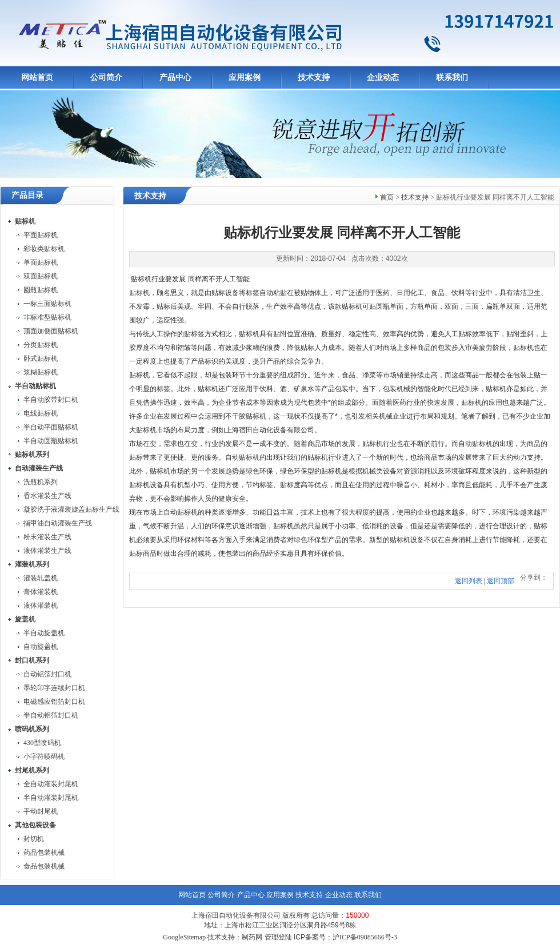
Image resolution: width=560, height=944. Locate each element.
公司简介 (106, 77)
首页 (387, 197)
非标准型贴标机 (47, 317)
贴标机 (139, 293)
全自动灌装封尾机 (51, 784)
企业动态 (383, 77)
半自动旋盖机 (44, 633)
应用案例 (245, 77)
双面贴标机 (41, 276)
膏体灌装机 (41, 592)
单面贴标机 (41, 262)
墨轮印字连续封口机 (54, 688)
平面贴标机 (41, 235)
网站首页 (37, 77)
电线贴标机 (41, 413)
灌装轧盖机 (41, 578)
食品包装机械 (44, 866)
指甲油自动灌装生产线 (58, 523)
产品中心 (175, 77)
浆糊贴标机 (41, 372)
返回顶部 (501, 581)
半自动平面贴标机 (51, 427)
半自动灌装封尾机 (51, 798)
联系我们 (452, 77)
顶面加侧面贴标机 (51, 331)
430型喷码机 (42, 743)
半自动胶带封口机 (51, 400)
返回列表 (469, 581)
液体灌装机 (41, 606)
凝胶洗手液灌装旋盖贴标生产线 (71, 509)
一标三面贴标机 (47, 304)
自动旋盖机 (41, 647)
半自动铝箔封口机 (51, 715)
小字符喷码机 (44, 756)
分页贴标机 (41, 345)
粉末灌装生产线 (47, 537)
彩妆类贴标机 (44, 249)
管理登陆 (278, 937)
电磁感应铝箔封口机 (54, 702)
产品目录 (27, 195)
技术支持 (314, 77)
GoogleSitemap (184, 937)
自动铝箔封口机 (47, 674)
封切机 (34, 839)
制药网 (252, 937)
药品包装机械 (44, 853)
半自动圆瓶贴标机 (51, 441)
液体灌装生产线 (47, 551)
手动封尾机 (41, 811)
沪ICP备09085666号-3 (365, 937)
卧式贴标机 (41, 359)
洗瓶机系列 (41, 482)
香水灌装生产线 (47, 496)
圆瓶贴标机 (41, 290)
